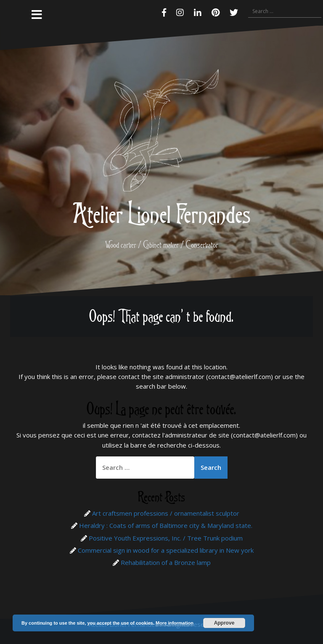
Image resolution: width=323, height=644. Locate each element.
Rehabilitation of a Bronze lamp (166, 562)
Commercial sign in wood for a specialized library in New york (166, 550)
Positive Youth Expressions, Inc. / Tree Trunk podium (166, 538)
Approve (224, 623)
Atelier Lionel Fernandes (162, 213)
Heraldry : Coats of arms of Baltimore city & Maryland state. (166, 525)
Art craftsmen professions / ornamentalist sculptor (166, 513)
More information (175, 623)
